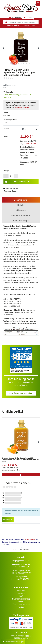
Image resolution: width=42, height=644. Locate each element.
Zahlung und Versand (21, 604)
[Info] (21, 475)
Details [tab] (21, 205)
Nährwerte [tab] (21, 210)
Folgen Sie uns (21, 632)
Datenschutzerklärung (21, 599)
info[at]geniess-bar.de (21, 561)
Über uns (21, 591)
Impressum (21, 594)
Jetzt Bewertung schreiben (21, 393)
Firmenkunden (13, 25)
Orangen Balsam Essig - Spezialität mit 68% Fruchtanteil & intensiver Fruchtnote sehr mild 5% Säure (20, 460)
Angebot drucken (10, 191)
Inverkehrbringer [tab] (21, 221)
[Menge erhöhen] (6, 176)
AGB (21, 596)
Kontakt (21, 607)
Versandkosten (30, 144)
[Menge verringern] (16, 176)
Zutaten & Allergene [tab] (21, 215)
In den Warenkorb (17, 182)
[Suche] (6, 22)
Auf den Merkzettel (11, 189)
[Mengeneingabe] (11, 176)
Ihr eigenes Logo (28, 25)
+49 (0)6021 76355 (23, 571)
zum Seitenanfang (21, 548)
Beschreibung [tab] (21, 200)
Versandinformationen (22, 107)
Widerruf (21, 602)
